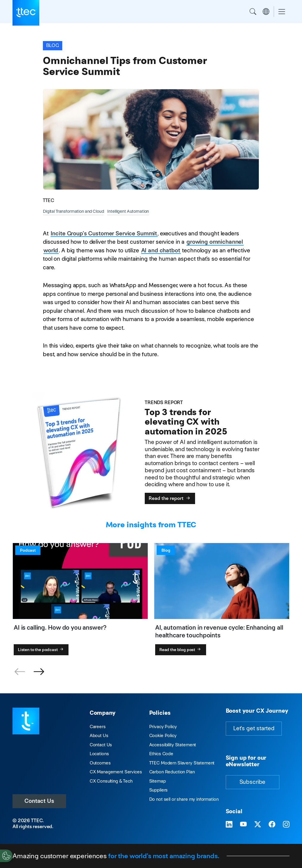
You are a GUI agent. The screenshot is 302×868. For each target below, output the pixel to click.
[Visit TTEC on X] (258, 824)
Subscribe (253, 782)
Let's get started (254, 728)
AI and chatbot (161, 250)
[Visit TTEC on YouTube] (243, 824)
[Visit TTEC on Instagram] (286, 824)
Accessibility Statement (173, 745)
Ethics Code (161, 754)
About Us (99, 735)
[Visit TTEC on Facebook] (272, 824)
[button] (39, 672)
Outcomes (100, 763)
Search (253, 12)
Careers (98, 727)
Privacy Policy (163, 727)
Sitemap (158, 781)
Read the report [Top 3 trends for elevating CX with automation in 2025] (170, 498)
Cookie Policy (163, 735)
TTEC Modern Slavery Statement (182, 763)
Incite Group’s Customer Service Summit (104, 233)
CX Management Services (116, 772)
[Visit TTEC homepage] (26, 721)
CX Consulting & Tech (111, 781)
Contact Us (39, 801)
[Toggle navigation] (282, 12)
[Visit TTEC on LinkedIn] (229, 824)
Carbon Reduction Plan (172, 772)
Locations (99, 754)
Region (266, 12)
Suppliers (159, 790)
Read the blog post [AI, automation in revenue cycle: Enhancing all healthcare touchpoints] (181, 650)
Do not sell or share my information (184, 799)
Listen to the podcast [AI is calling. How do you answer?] (41, 650)
